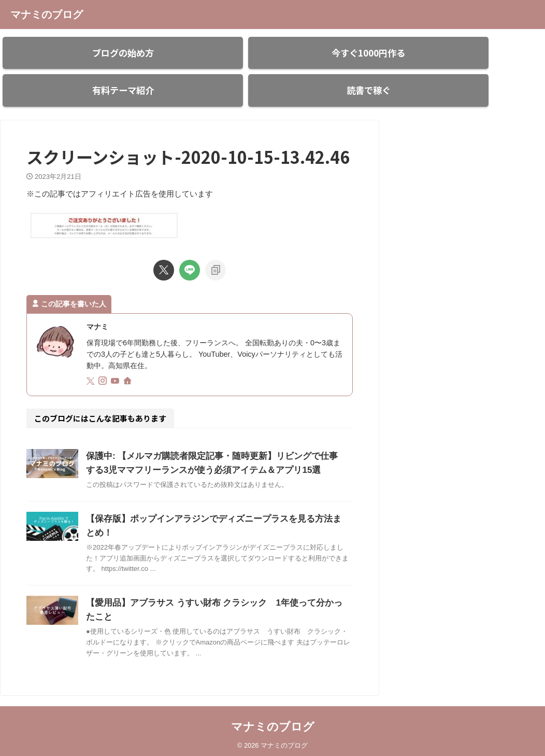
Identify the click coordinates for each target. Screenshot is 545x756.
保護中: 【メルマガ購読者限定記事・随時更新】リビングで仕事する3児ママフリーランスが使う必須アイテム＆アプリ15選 (210, 452)
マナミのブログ (47, 15)
